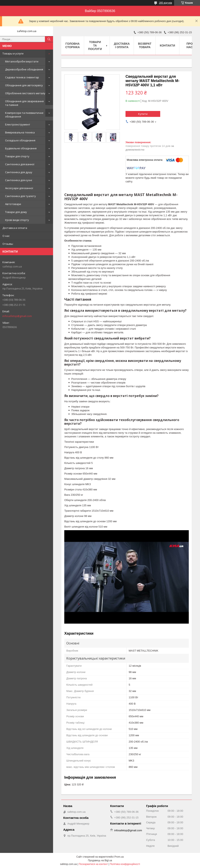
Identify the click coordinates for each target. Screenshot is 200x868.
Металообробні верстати (22, 61)
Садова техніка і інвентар (22, 77)
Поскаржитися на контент (93, 864)
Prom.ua (119, 857)
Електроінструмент (18, 124)
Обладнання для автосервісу (24, 85)
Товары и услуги (13, 53)
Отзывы (8, 244)
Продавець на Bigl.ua (100, 860)
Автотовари (13, 204)
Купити (143, 114)
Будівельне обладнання (21, 148)
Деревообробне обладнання (24, 69)
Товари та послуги (95, 45)
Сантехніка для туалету (21, 196)
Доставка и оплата (15, 228)
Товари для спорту (17, 156)
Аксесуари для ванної (19, 188)
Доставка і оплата (122, 45)
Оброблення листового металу (25, 93)
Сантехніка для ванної (20, 164)
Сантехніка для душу (19, 172)
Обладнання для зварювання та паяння (24, 103)
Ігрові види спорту (17, 220)
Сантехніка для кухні (19, 180)
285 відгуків (166, 3)
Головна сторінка (73, 45)
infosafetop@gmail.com (17, 316)
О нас (6, 236)
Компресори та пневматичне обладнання (24, 115)
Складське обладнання (20, 140)
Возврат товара (145, 45)
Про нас (190, 45)
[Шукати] (49, 39)
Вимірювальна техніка (20, 132)
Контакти (167, 45)
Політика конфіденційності (125, 864)
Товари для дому (16, 212)
